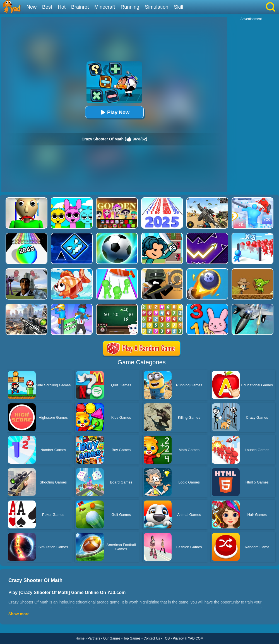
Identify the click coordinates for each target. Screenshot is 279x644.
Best (47, 7)
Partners (94, 638)
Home (80, 638)
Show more (19, 614)
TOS (166, 638)
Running (130, 7)
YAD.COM (196, 638)
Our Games (112, 638)
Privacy (178, 638)
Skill (178, 7)
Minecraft (105, 7)
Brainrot (80, 7)
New (32, 7)
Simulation (157, 7)
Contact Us (152, 638)
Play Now (114, 112)
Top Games (132, 638)
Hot (62, 7)
